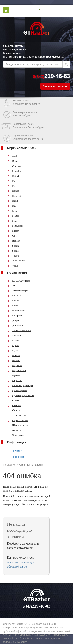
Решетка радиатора (20, 385)
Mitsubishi (15, 226)
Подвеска (15, 365)
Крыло (13, 345)
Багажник (15, 295)
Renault (14, 241)
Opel (12, 236)
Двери (13, 320)
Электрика (15, 435)
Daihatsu (14, 176)
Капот (13, 341)
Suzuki (13, 251)
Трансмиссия (17, 415)
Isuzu (13, 201)
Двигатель (15, 326)
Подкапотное (17, 370)
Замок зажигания (19, 330)
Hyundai (14, 196)
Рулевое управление (21, 395)
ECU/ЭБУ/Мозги (19, 281)
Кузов (13, 350)
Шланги (14, 430)
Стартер (14, 405)
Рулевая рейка (17, 390)
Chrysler (14, 171)
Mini (12, 221)
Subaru (13, 246)
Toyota (13, 256)
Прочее (14, 375)
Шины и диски (18, 425)
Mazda (13, 216)
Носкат (14, 360)
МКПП (14, 355)
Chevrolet (15, 166)
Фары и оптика (18, 420)
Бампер (14, 301)
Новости (18, 457)
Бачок (13, 306)
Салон (13, 400)
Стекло (14, 410)
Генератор (15, 316)
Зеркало (14, 335)
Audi (12, 156)
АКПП (13, 286)
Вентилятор (16, 310)
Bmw (13, 161)
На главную (9, 465)
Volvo (13, 266)
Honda (13, 191)
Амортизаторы (18, 291)
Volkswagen (16, 261)
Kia (12, 206)
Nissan (13, 231)
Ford (12, 186)
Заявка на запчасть (55, 86)
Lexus (13, 211)
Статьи (18, 451)
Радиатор (15, 380)
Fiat (12, 181)
